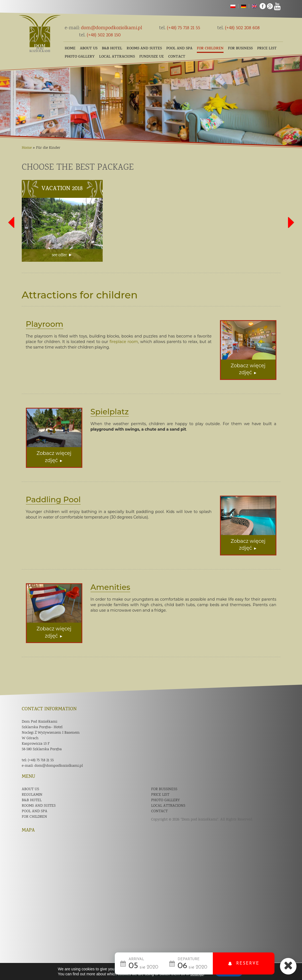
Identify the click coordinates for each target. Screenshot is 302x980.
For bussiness (164, 789)
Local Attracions (117, 57)
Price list (267, 49)
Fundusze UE (152, 57)
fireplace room (124, 342)
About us (89, 49)
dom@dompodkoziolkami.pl (103, 28)
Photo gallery (80, 57)
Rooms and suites (144, 49)
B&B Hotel (112, 49)
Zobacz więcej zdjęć (248, 369)
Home (70, 49)
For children (210, 49)
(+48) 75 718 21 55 (180, 28)
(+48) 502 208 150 (100, 35)
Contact (177, 57)
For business (240, 49)
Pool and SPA (179, 49)
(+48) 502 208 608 (238, 28)
